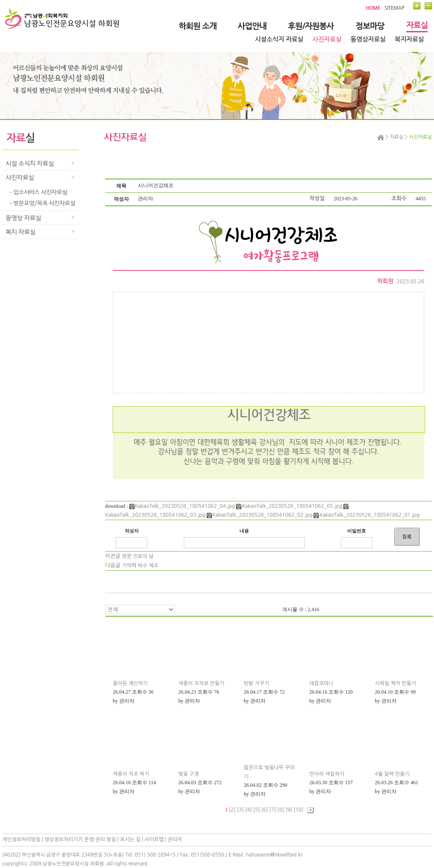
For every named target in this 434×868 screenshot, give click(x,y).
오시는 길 (130, 840)
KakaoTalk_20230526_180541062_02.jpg (260, 515)
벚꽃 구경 (188, 774)
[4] (248, 810)
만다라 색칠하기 (327, 774)
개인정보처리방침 (21, 840)
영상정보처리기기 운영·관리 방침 (80, 840)
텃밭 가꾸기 (257, 683)
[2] (232, 810)
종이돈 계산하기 (130, 683)
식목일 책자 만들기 (395, 683)
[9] (289, 810)
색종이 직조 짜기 (131, 774)
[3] (240, 810)
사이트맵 (154, 840)
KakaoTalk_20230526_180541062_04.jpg (182, 506)
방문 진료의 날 (138, 556)
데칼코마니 (321, 683)
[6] (265, 810)
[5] (257, 810)
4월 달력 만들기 (392, 774)
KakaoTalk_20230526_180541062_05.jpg (289, 506)
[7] (273, 810)
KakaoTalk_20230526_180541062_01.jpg (367, 515)
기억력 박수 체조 (140, 566)
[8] (281, 810)
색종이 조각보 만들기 (201, 683)
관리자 (175, 840)
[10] (298, 810)
